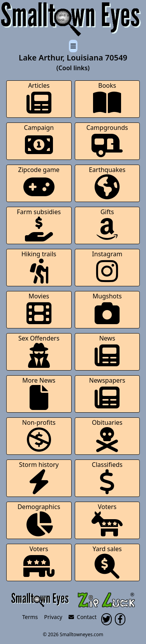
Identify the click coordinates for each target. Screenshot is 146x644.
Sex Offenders (39, 351)
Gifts (107, 224)
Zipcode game (39, 182)
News (107, 351)
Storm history (39, 477)
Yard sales (107, 562)
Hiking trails (39, 267)
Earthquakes (107, 182)
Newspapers (107, 393)
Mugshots (107, 309)
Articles (39, 98)
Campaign (39, 140)
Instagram (107, 267)
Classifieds (107, 477)
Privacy (53, 617)
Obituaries (107, 435)
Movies (39, 309)
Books (107, 98)
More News (39, 393)
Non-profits (39, 435)
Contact (83, 617)
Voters (107, 519)
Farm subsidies (39, 224)
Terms (30, 617)
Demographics (39, 519)
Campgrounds (107, 140)
